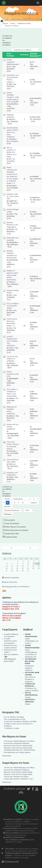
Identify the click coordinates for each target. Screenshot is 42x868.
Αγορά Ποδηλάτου (11, 828)
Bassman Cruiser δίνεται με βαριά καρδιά (18, 746)
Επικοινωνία (12, 862)
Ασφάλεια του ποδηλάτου (14, 819)
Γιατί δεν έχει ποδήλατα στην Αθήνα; (16, 777)
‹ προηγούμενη (17, 499)
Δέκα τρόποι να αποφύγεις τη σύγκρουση (30, 679)
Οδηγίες (28, 704)
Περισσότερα (7, 756)
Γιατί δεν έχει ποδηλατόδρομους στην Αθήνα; (19, 741)
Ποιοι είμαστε (10, 849)
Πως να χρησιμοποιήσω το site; (15, 719)
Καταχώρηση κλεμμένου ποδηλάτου (29, 668)
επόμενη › (34, 503)
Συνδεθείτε (6, 36)
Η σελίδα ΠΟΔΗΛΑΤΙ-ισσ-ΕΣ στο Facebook (10, 641)
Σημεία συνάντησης (10, 582)
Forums (5, 23)
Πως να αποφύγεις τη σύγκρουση (17, 840)
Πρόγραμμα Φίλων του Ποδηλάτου (17, 587)
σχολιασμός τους (31, 657)
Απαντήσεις (24, 55)
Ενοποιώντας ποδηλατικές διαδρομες (17, 743)
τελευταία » (7, 507)
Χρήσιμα (28, 697)
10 (23, 503)
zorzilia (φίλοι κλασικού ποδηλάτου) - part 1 (19, 779)
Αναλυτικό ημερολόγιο (12, 578)
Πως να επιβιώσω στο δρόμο (14, 717)
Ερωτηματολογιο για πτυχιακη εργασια (17, 752)
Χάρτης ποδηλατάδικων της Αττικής (32, 641)
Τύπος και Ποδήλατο (12, 833)
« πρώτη (7, 499)
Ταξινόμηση (8, 514)
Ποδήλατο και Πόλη (24, 23)
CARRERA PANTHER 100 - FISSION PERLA (20, 750)
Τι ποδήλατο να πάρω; (12, 728)
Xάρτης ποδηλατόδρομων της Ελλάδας (31, 652)
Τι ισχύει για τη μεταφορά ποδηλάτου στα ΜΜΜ (20, 721)
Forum (13, 23)
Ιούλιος (7, 553)
